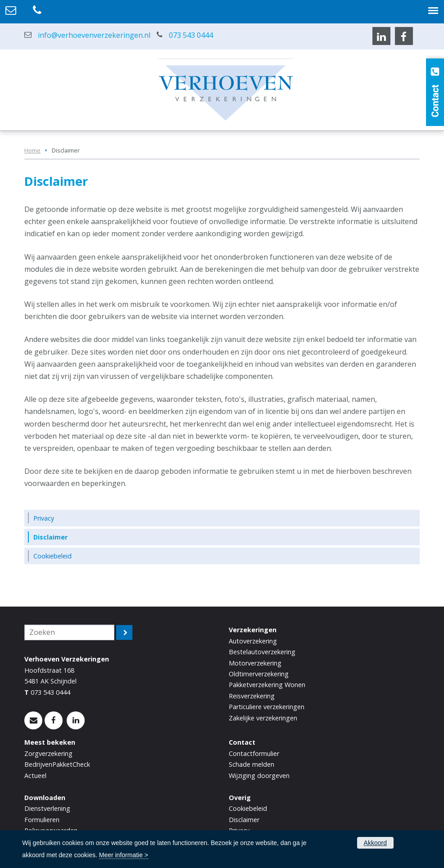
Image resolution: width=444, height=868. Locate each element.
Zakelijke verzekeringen (263, 718)
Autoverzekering (253, 641)
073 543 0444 (191, 35)
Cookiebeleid (248, 808)
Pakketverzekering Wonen (267, 685)
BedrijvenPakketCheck (57, 764)
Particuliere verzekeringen (267, 707)
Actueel (35, 776)
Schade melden (251, 764)
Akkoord (375, 843)
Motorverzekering (255, 663)
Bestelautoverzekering (262, 652)
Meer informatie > (124, 855)
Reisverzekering (252, 696)
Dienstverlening (47, 808)
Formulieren (42, 820)
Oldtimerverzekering (259, 674)
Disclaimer (244, 820)
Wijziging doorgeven (259, 776)
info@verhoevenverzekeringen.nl (94, 35)
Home (32, 150)
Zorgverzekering (48, 753)
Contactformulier (254, 753)
